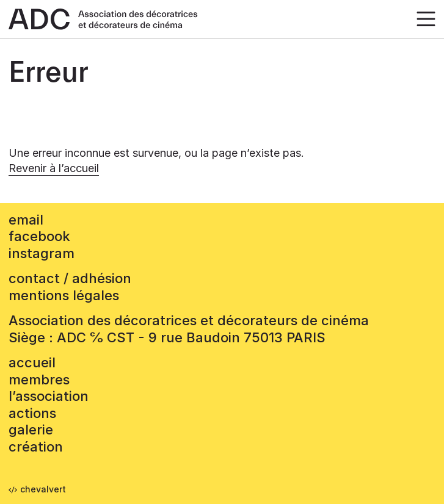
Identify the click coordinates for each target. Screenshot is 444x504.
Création (36, 447)
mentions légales (64, 295)
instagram (42, 253)
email (26, 220)
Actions (32, 413)
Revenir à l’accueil (54, 168)
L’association (49, 396)
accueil (32, 362)
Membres (39, 380)
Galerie (31, 430)
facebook (39, 236)
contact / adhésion (70, 278)
